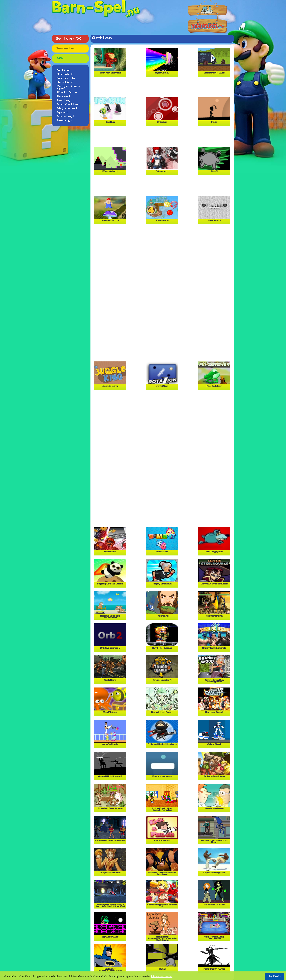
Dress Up (66, 78)
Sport (62, 113)
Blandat (65, 74)
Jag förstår (275, 976)
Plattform (67, 92)
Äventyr (65, 121)
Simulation (68, 104)
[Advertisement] (163, 88)
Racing (64, 100)
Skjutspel (67, 109)
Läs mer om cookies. (162, 976)
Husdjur (65, 82)
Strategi (66, 117)
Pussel (64, 96)
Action (64, 70)
